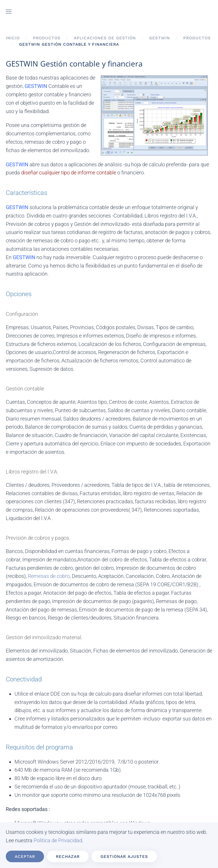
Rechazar (68, 856)
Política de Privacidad (58, 840)
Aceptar (25, 856)
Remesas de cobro (49, 576)
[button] (9, 12)
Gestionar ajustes (124, 856)
